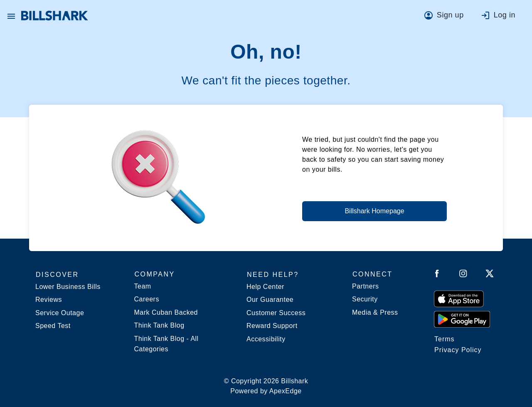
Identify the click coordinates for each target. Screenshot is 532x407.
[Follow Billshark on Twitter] (490, 275)
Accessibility (266, 339)
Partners (365, 286)
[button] (11, 16)
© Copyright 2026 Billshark (266, 387)
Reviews (49, 300)
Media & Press (375, 312)
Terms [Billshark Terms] (445, 339)
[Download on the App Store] (459, 298)
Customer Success (276, 313)
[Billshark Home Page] (55, 16)
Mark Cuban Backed (166, 312)
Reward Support (272, 326)
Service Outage (60, 313)
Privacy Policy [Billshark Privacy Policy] (458, 350)
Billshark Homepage (374, 211)
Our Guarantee (270, 300)
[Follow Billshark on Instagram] (463, 275)
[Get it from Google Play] (462, 319)
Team (143, 286)
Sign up (450, 15)
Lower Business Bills (68, 287)
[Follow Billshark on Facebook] (437, 275)
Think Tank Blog (159, 325)
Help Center (265, 287)
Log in (505, 15)
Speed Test (53, 326)
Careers (147, 299)
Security (365, 299)
